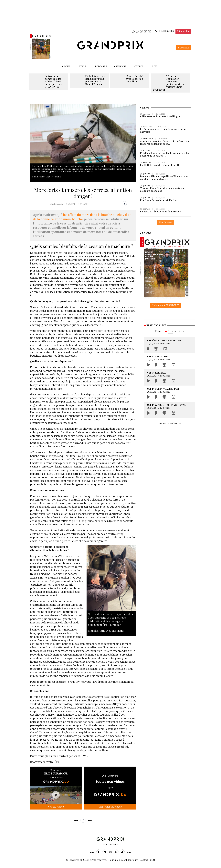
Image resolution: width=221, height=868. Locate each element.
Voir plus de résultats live (170, 423)
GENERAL (71, 204)
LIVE (155, 66)
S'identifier (183, 31)
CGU (153, 860)
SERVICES (121, 66)
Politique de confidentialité (123, 860)
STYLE (83, 66)
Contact (144, 860)
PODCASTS (101, 66)
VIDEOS (139, 66)
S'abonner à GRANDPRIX (166, 305)
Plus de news (166, 226)
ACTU (67, 66)
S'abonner (184, 48)
